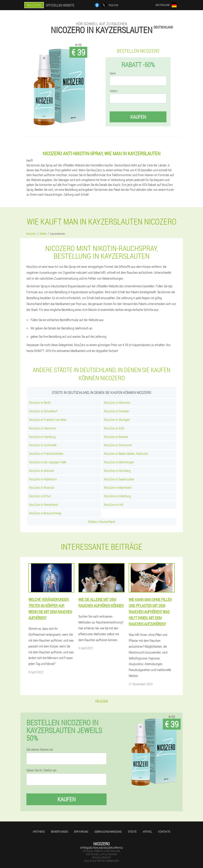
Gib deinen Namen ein (40, 750)
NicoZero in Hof (114, 505)
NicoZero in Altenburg (118, 496)
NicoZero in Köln (114, 428)
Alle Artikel (101, 701)
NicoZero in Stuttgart (117, 420)
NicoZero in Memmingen (119, 462)
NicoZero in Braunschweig (45, 513)
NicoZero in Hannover (43, 428)
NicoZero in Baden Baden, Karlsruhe (126, 454)
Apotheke (39, 832)
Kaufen (138, 117)
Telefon (114, 91)
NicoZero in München (117, 402)
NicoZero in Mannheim (118, 487)
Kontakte (164, 832)
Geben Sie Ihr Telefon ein (42, 770)
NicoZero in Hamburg (42, 437)
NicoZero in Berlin (40, 402)
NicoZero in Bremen (116, 437)
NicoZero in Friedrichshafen (46, 454)
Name (113, 73)
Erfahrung (81, 832)
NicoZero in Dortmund (118, 445)
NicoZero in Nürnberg (117, 471)
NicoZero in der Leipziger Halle (48, 462)
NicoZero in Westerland (43, 505)
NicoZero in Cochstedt (43, 445)
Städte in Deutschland (101, 522)
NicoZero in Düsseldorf (43, 411)
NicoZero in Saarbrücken (119, 479)
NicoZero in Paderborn (43, 479)
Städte (132, 832)
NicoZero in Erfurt (40, 496)
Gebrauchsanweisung (108, 832)
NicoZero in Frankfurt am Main (48, 420)
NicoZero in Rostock (42, 487)
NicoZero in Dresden (117, 411)
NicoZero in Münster (42, 471)
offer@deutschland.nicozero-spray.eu (102, 848)
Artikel (147, 832)
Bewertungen (59, 832)
